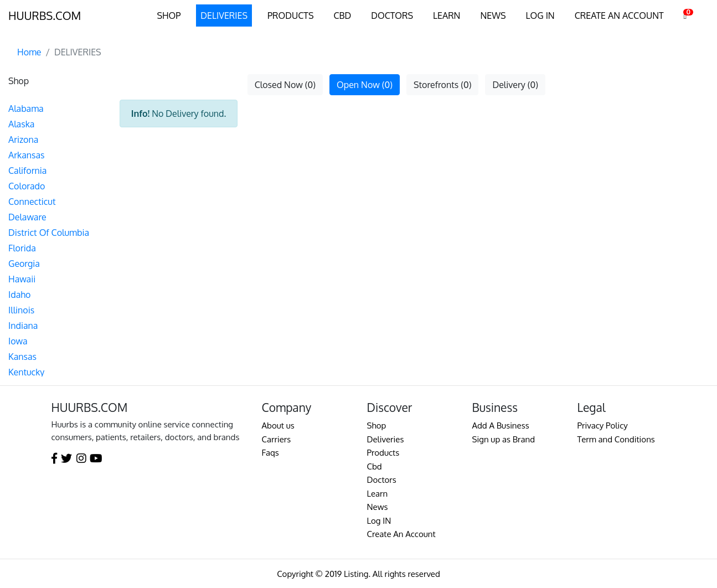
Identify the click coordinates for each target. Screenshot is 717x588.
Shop (377, 425)
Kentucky (26, 372)
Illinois (21, 310)
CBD (342, 16)
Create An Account (401, 534)
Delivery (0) (515, 85)
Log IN (379, 521)
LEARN (447, 16)
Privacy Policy (603, 425)
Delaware (27, 217)
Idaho (19, 295)
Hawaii (22, 279)
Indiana (23, 326)
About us (278, 425)
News (378, 507)
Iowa (18, 341)
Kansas (22, 357)
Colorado (27, 186)
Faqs (270, 453)
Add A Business (501, 425)
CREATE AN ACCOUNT (619, 16)
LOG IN (540, 16)
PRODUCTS (290, 16)
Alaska (21, 124)
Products (383, 453)
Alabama (26, 109)
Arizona (23, 140)
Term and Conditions (616, 439)
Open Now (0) (365, 85)
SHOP (169, 16)
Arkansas (26, 155)
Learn (378, 494)
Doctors (382, 480)
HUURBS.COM (45, 16)
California (27, 171)
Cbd (375, 466)
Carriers (277, 439)
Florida (22, 248)
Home (29, 52)
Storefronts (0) (442, 85)
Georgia (24, 264)
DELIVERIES (224, 16)
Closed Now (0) (285, 85)
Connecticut (32, 202)
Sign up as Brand (504, 439)
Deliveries (386, 439)
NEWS (493, 16)
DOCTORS (392, 16)
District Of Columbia (49, 233)
